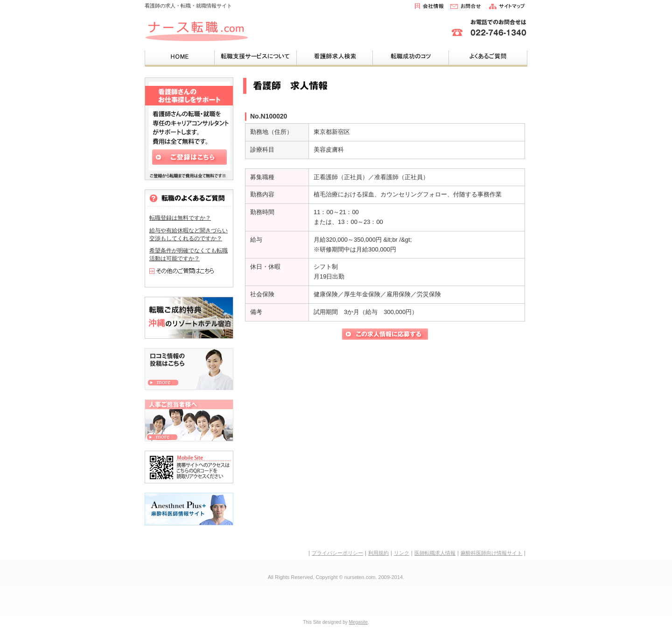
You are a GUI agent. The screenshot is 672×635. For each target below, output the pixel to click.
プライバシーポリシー (337, 553)
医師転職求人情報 (435, 553)
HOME (180, 57)
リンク (402, 553)
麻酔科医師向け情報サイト (491, 553)
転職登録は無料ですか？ (180, 218)
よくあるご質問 (488, 57)
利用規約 (378, 553)
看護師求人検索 (334, 57)
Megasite (359, 622)
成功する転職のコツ (410, 57)
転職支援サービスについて (255, 57)
